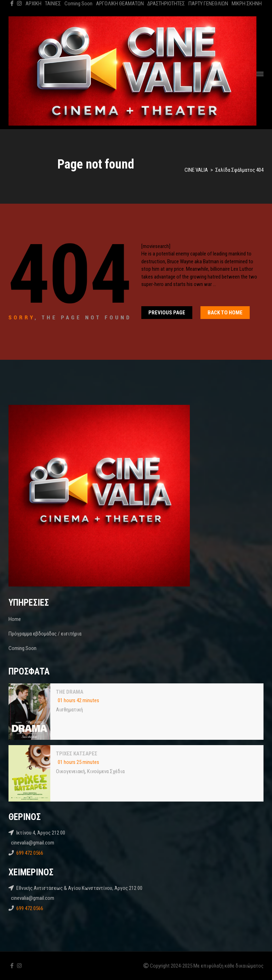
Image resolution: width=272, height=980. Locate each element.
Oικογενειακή (70, 771)
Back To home (225, 313)
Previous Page (167, 313)
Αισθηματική (69, 710)
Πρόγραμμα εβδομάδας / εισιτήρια (45, 634)
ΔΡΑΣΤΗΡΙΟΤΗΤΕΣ (166, 4)
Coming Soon (78, 4)
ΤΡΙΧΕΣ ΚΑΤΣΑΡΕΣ (77, 754)
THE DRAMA (70, 692)
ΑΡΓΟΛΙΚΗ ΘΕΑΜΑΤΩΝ (120, 4)
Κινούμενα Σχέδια (106, 771)
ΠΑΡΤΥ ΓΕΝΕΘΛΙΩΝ (208, 4)
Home (15, 619)
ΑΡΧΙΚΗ (33, 4)
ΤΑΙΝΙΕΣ (53, 4)
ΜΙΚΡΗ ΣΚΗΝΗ (247, 4)
